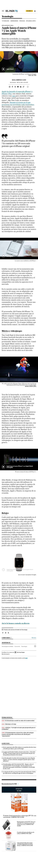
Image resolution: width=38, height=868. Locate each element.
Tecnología (7, 17)
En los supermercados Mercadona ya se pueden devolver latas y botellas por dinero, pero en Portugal (20, 748)
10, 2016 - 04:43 (22, 82)
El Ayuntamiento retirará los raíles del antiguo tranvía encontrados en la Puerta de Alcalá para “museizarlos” (18, 734)
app (14, 96)
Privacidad (22, 21)
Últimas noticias (7, 717)
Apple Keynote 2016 (7, 26)
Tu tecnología (6, 21)
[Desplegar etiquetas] (35, 646)
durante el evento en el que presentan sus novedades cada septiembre (18, 104)
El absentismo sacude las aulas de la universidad (20, 721)
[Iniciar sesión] (35, 11)
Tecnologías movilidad (7, 646)
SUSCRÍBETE (29, 11)
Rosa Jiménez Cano (19, 80)
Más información (6, 654)
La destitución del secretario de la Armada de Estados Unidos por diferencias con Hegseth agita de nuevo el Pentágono (19, 772)
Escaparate (19, 790)
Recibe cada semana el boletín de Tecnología (16, 630)
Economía (17, 646)
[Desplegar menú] (3, 11)
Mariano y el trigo (11, 724)
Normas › (34, 638)
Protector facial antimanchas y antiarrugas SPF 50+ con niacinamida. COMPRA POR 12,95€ (20, 816)
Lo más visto (6, 743)
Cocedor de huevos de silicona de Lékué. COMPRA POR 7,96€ (26, 833)
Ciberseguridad (14, 21)
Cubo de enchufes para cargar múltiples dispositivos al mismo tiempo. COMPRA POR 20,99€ (25, 844)
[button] (19, 62)
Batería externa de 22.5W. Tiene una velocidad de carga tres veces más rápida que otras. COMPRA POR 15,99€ (26, 824)
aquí (26, 658)
